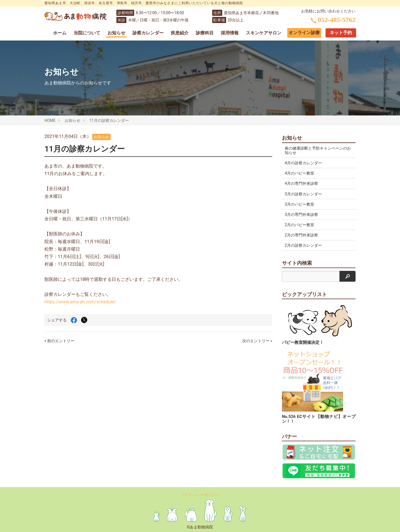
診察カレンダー (148, 33)
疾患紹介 (180, 33)
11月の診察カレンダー (109, 120)
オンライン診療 (304, 33)
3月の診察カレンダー (303, 194)
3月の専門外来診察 (301, 215)
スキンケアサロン (264, 33)
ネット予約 (341, 33)
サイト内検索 (297, 263)
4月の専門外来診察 (301, 183)
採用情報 (230, 33)
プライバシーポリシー (200, 495)
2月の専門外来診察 (301, 235)
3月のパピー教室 (299, 204)
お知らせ (116, 33)
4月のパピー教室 (299, 173)
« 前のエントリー (59, 341)
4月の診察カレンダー (303, 163)
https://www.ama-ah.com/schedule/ (80, 302)
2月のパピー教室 (299, 225)
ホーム (60, 33)
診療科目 (205, 33)
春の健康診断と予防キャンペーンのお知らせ (316, 150)
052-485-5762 (333, 20)
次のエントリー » (257, 341)
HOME (50, 120)
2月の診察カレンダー (303, 245)
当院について (87, 33)
